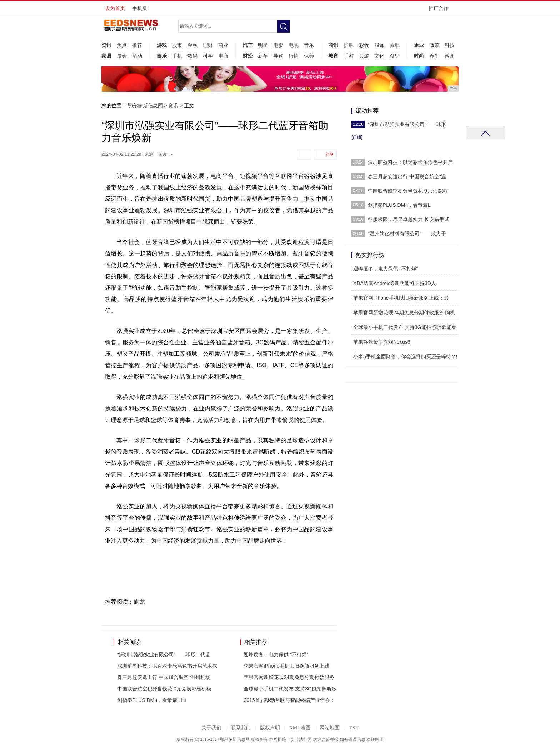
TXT (353, 728)
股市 (177, 45)
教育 (333, 56)
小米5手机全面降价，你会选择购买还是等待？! (405, 356)
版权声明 (270, 728)
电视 (294, 45)
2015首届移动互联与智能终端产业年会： (289, 700)
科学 (208, 56)
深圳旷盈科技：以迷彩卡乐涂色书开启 (410, 162)
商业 (223, 45)
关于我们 (211, 728)
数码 (192, 56)
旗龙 (139, 602)
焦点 (122, 45)
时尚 (419, 56)
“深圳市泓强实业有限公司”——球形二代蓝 (164, 654)
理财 (208, 45)
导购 (278, 56)
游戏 (162, 45)
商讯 (333, 45)
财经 (247, 56)
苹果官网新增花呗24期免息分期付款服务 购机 (404, 313)
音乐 (309, 45)
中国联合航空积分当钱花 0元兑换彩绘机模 (164, 689)
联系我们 (241, 728)
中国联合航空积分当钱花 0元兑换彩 (407, 191)
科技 (450, 45)
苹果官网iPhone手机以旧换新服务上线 (286, 666)
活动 (137, 56)
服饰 (379, 45)
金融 (192, 45)
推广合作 (441, 11)
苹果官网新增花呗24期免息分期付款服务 (289, 677)
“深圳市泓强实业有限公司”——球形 (407, 124)
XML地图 (300, 728)
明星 (263, 45)
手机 (177, 56)
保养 (309, 56)
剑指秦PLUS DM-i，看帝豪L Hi (151, 700)
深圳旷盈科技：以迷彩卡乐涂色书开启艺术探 (167, 666)
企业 (419, 45)
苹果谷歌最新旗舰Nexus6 (382, 342)
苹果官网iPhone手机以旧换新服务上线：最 (401, 298)
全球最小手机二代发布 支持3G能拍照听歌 (290, 689)
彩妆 (364, 45)
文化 (379, 56)
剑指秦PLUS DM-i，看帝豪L (399, 205)
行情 (294, 56)
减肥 (395, 45)
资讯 (106, 45)
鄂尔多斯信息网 (145, 105)
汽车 (247, 45)
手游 (349, 56)
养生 (434, 56)
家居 (106, 56)
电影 (278, 45)
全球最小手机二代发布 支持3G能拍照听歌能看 (405, 327)
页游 (364, 56)
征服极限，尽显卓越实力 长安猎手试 (409, 219)
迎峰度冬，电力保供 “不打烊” (276, 654)
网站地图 (330, 728)
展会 (122, 56)
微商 (450, 56)
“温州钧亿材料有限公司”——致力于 (407, 234)
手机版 (140, 8)
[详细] (357, 137)
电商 (223, 56)
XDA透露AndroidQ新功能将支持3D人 (395, 283)
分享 (329, 154)
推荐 (137, 45)
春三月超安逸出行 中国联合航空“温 (407, 176)
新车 (263, 56)
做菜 (434, 45)
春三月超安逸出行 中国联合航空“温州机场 (164, 677)
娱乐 (162, 56)
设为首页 (115, 8)
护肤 (349, 45)
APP (395, 56)
